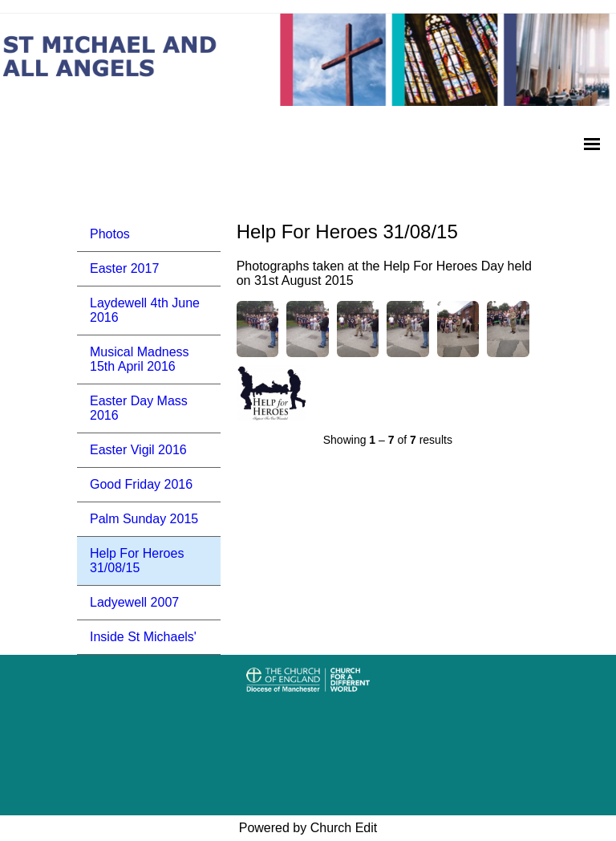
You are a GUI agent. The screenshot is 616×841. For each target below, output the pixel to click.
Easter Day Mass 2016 (139, 408)
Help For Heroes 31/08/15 (137, 561)
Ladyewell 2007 (134, 602)
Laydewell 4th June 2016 (145, 310)
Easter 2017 (124, 268)
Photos (110, 234)
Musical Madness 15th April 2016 (140, 359)
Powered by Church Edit (308, 828)
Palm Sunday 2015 (144, 519)
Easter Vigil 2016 (138, 450)
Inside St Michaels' (143, 637)
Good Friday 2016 (141, 484)
